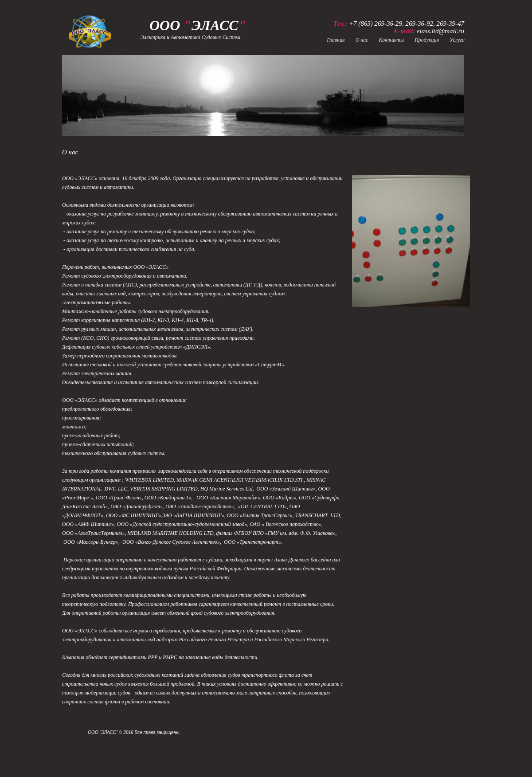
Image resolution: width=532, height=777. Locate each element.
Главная (336, 40)
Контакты (392, 40)
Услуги (457, 40)
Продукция (427, 40)
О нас (362, 40)
